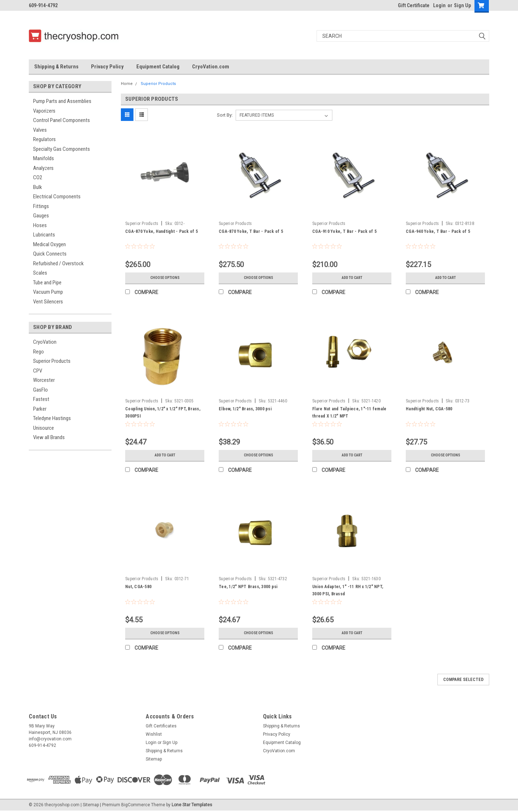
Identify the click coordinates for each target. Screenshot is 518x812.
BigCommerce (136, 805)
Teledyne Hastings (52, 418)
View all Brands (49, 437)
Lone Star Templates (192, 805)
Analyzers (43, 168)
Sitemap (154, 759)
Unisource (44, 428)
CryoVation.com (211, 67)
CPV (38, 371)
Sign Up (462, 5)
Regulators (44, 139)
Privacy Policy (107, 67)
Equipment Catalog (158, 67)
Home (127, 84)
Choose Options (165, 278)
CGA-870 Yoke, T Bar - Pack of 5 (251, 231)
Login (439, 5)
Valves (40, 130)
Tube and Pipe (47, 283)
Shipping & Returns (56, 67)
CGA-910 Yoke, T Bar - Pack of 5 (344, 231)
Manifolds (44, 158)
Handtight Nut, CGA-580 (429, 409)
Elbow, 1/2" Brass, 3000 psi (245, 409)
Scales (40, 273)
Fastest (41, 399)
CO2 (38, 177)
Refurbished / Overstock (58, 263)
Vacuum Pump (48, 292)
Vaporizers (44, 111)
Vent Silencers (48, 302)
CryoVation (45, 342)
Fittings (41, 206)
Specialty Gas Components (62, 149)
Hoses (40, 225)
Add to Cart (352, 278)
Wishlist (154, 734)
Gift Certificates (161, 726)
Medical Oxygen (49, 244)
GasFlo (40, 390)
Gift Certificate (414, 5)
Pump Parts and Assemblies (62, 101)
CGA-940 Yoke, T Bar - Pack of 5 (438, 231)
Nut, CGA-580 (138, 587)
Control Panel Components (62, 120)
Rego (38, 352)
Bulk (38, 187)
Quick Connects (50, 254)
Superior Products (52, 361)
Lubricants (44, 235)
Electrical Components (57, 197)
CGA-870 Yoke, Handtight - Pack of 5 (162, 231)
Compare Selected (463, 680)
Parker (40, 409)
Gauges (41, 216)
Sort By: (225, 115)
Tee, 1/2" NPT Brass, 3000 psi (248, 587)
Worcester (44, 380)
